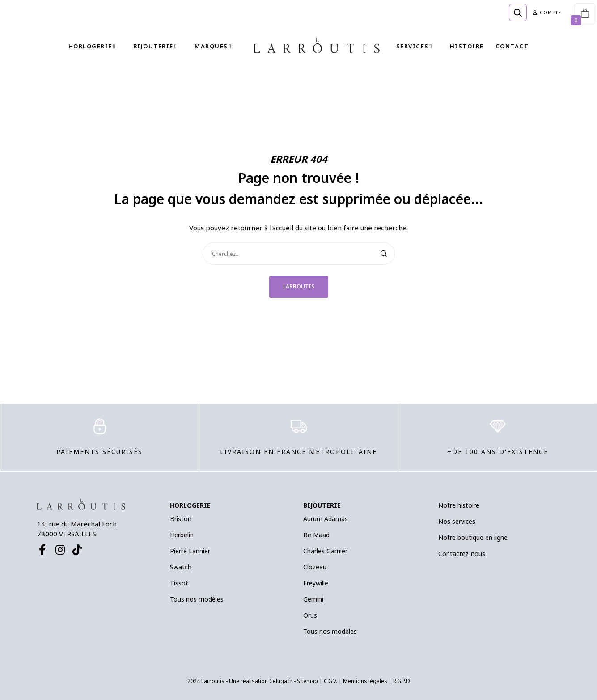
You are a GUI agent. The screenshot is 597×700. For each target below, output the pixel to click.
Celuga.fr (281, 681)
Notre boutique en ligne (473, 537)
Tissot (179, 583)
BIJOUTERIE (322, 505)
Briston (181, 519)
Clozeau (315, 567)
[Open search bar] (518, 13)
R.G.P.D (402, 681)
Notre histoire (459, 505)
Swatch (181, 567)
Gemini (313, 599)
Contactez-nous (462, 554)
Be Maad (316, 535)
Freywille (316, 583)
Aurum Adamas (326, 519)
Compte (547, 13)
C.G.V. (330, 681)
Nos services (457, 521)
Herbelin (182, 535)
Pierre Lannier (190, 551)
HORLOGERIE (190, 505)
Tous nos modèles (197, 599)
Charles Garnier (325, 551)
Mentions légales (365, 681)
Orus (310, 615)
